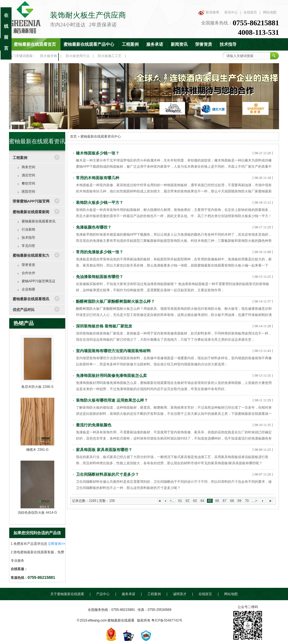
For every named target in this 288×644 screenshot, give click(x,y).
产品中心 (103, 594)
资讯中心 (231, 12)
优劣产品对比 (24, 310)
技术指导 (228, 44)
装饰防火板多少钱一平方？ (100, 202)
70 (247, 501)
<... (172, 501)
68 (232, 501)
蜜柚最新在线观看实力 (31, 255)
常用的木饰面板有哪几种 (98, 178)
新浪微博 (212, 12)
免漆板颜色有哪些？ (94, 227)
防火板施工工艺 (110, 56)
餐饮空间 (28, 183)
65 (210, 501)
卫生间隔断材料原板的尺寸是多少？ (107, 474)
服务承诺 (155, 44)
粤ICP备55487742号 (167, 620)
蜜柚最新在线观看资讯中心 (101, 136)
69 (239, 501)
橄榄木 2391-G (37, 450)
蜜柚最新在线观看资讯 (39, 221)
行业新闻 (28, 229)
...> (255, 501)
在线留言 (250, 12)
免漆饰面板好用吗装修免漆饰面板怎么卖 (111, 376)
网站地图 (270, 12)
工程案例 (130, 44)
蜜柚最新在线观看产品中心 (89, 44)
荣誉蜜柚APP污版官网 (31, 201)
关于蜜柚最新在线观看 (67, 594)
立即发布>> (57, 544)
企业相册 (28, 289)
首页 (73, 136)
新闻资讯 (179, 44)
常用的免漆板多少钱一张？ (100, 252)
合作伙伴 (28, 273)
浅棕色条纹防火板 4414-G (37, 513)
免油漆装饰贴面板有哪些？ (100, 277)
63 (195, 501)
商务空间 (28, 167)
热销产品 (24, 323)
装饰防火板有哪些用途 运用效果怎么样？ (112, 400)
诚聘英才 (180, 594)
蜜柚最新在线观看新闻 (31, 212)
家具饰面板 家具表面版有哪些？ (104, 450)
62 (187, 501)
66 (217, 501)
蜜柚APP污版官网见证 (39, 281)
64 (202, 501)
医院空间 (28, 192)
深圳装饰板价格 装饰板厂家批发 (104, 326)
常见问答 (28, 246)
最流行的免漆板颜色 (94, 425)
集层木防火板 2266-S (37, 387)
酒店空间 (28, 175)
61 (180, 501)
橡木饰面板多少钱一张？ (98, 153)
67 (225, 501)
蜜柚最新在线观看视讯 (31, 299)
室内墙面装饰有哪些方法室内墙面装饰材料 (113, 351)
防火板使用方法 (78, 56)
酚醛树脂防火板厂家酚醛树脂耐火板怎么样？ (115, 301)
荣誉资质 (204, 44)
